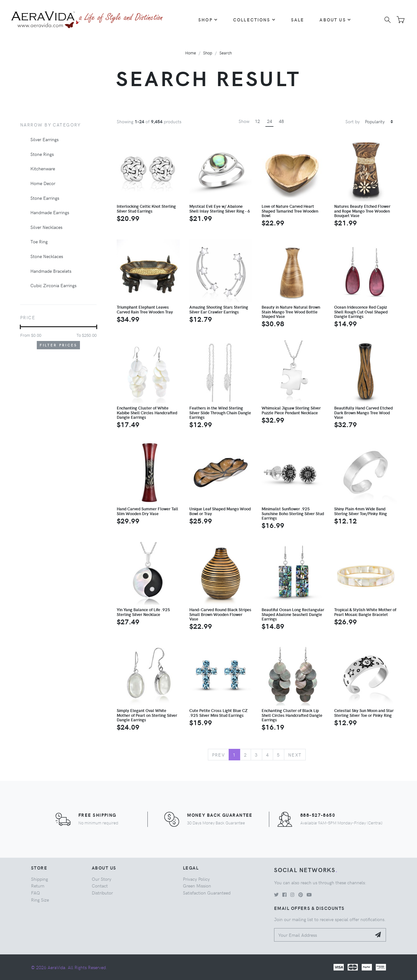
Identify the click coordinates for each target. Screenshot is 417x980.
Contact (100, 886)
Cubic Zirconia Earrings (53, 285)
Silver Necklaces (46, 227)
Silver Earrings (44, 139)
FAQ (35, 893)
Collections (254, 20)
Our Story (102, 879)
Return (38, 886)
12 (257, 121)
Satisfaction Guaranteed (207, 893)
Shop (208, 20)
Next (295, 755)
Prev (219, 755)
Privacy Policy (196, 879)
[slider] (20, 327)
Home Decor (43, 183)
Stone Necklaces (47, 256)
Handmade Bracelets (51, 271)
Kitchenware (43, 168)
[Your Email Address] (323, 935)
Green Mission (197, 886)
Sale (298, 20)
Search (226, 53)
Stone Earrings (45, 198)
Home (191, 53)
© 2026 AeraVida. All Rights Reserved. (69, 967)
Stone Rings (42, 154)
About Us (335, 20)
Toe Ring (39, 241)
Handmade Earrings (50, 212)
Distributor (102, 893)
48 (281, 121)
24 (270, 121)
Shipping (39, 879)
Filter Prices (59, 345)
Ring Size (40, 900)
